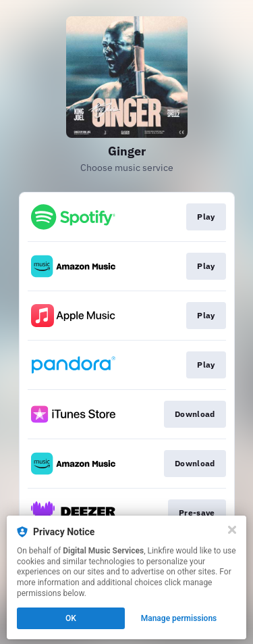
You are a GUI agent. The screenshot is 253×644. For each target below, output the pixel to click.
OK (71, 618)
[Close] (232, 530)
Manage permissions (179, 618)
